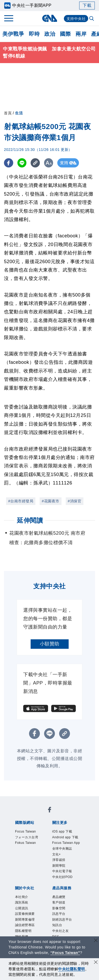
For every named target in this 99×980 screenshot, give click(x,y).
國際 (65, 34)
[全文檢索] (92, 19)
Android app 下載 (65, 837)
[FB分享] (9, 163)
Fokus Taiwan (25, 843)
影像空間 (59, 908)
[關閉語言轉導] (96, 941)
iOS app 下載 (62, 831)
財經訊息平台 (62, 920)
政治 (50, 34)
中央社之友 (61, 931)
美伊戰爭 (13, 34)
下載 (87, 5)
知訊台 (57, 925)
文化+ (57, 854)
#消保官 (75, 501)
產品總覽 (59, 897)
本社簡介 (22, 897)
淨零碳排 (59, 860)
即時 (34, 34)
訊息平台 (59, 914)
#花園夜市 (50, 501)
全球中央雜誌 (62, 849)
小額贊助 (50, 644)
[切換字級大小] (49, 163)
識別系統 (22, 902)
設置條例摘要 (25, 914)
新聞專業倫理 (25, 920)
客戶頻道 (59, 902)
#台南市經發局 (21, 501)
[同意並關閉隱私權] (96, 963)
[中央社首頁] (49, 18)
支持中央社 (76, 19)
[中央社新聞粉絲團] (50, 811)
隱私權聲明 (23, 931)
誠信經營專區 (25, 925)
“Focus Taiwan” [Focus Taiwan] (65, 953)
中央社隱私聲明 (72, 969)
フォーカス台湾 (27, 837)
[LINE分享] (22, 163)
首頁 (8, 113)
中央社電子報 (62, 871)
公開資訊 (22, 908)
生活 (19, 113)
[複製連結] (36, 163)
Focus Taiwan (25, 831)
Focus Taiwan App (66, 843)
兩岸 (81, 34)
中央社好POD (63, 877)
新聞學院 (59, 866)
